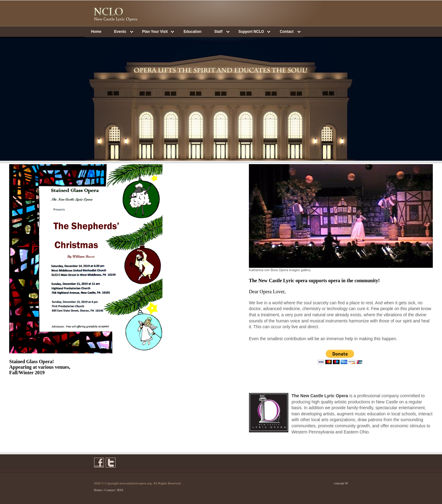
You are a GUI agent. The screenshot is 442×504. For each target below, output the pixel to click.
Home (96, 32)
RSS (120, 490)
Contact (110, 490)
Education (192, 32)
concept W (341, 483)
